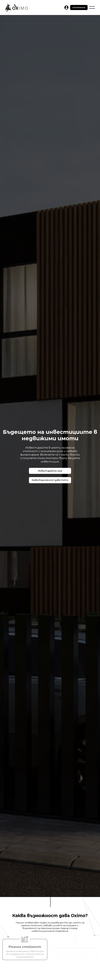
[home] (16, 7)
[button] (92, 7)
